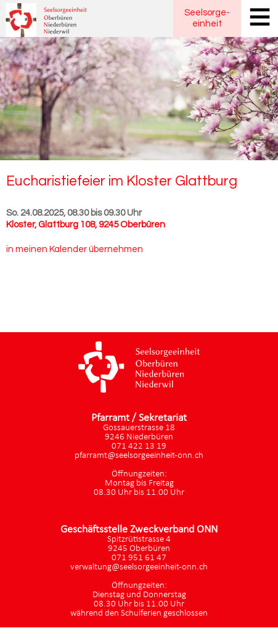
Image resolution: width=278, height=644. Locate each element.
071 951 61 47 (139, 558)
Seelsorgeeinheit (207, 18)
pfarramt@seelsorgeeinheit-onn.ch (139, 456)
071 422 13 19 (139, 446)
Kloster (86, 225)
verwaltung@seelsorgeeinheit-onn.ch (139, 567)
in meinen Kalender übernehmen (75, 249)
